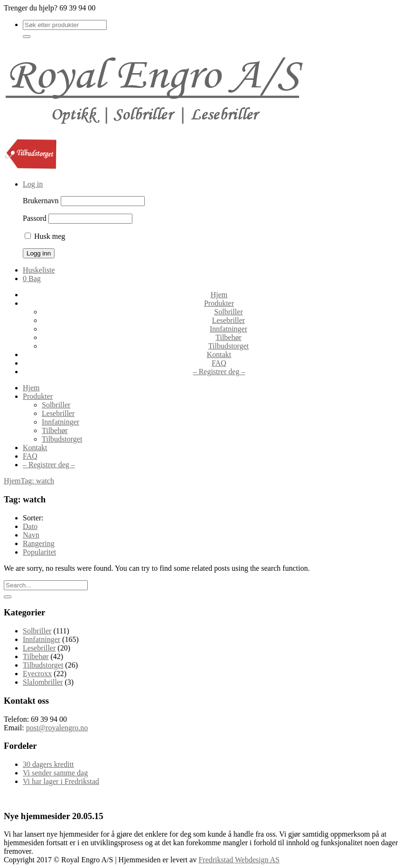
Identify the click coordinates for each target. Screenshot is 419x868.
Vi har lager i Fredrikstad (61, 781)
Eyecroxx (37, 674)
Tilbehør (36, 656)
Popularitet (39, 552)
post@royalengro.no (57, 728)
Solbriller (37, 631)
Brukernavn (41, 201)
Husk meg (45, 236)
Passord (35, 218)
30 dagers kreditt (48, 764)
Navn (31, 535)
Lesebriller (39, 648)
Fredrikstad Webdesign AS (239, 860)
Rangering (39, 543)
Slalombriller (43, 682)
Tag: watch (37, 481)
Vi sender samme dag (55, 773)
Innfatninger (42, 639)
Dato (30, 526)
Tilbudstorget (43, 665)
